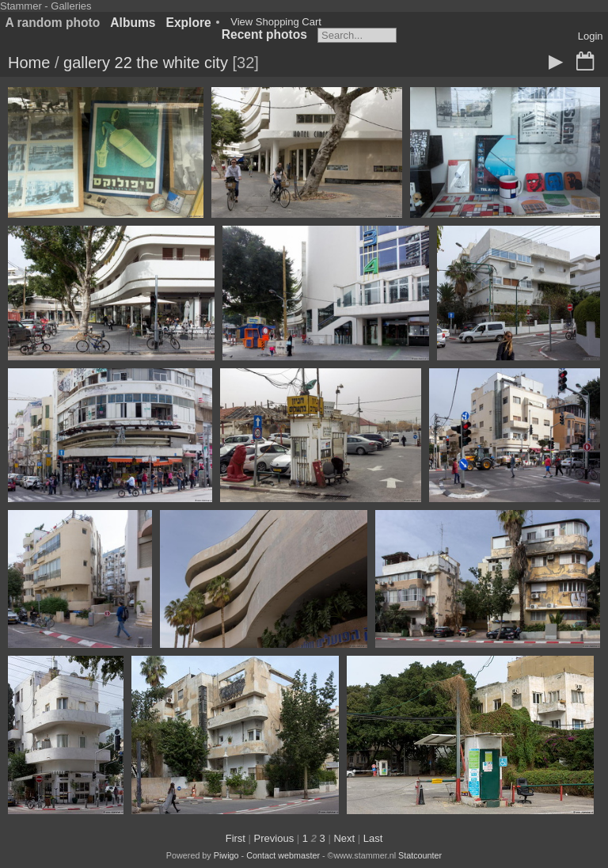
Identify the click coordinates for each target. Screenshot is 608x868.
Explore (189, 23)
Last (373, 838)
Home (29, 63)
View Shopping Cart (276, 22)
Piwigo (226, 855)
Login (591, 36)
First (236, 838)
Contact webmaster (283, 855)
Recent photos (264, 34)
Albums (133, 23)
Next (344, 838)
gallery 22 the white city (146, 63)
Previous (274, 838)
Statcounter (420, 855)
